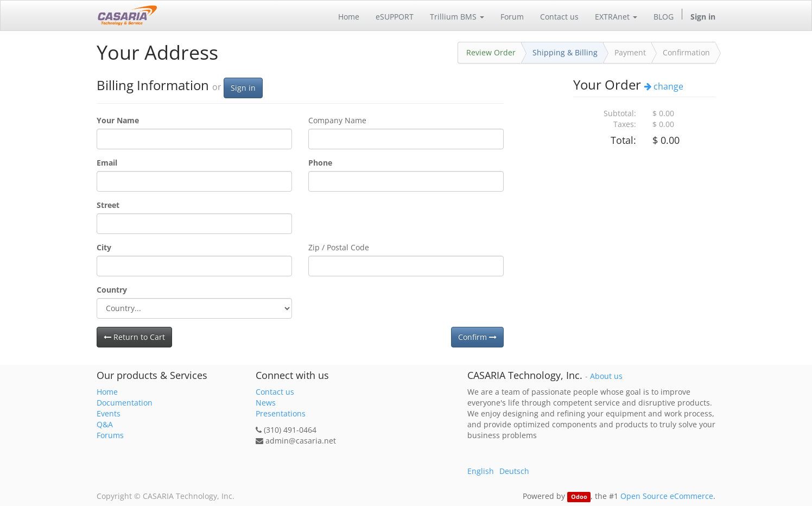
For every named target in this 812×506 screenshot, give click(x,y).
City (104, 247)
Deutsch (514, 471)
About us (606, 376)
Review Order (491, 52)
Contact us (275, 392)
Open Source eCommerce (667, 496)
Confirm (477, 337)
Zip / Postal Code (339, 247)
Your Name (118, 120)
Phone (320, 163)
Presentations (281, 413)
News (266, 403)
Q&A (105, 424)
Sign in (243, 88)
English (481, 471)
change (664, 86)
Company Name (337, 120)
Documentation (125, 403)
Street (108, 205)
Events (109, 413)
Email (107, 163)
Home (107, 392)
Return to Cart (134, 337)
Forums (110, 435)
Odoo (579, 497)
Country (112, 290)
